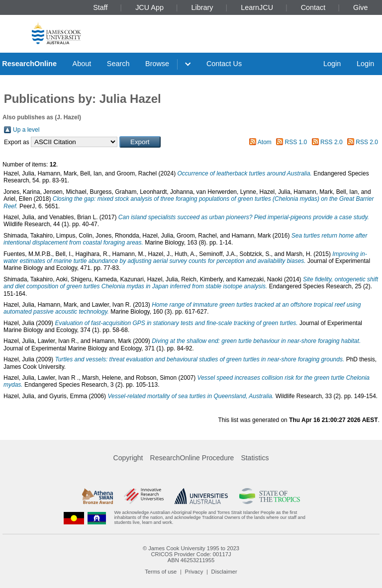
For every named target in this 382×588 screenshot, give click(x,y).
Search (118, 64)
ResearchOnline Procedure (192, 458)
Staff (100, 7)
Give (361, 7)
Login (332, 64)
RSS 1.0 (296, 142)
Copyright (128, 458)
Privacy (194, 572)
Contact (313, 7)
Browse (157, 64)
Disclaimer (224, 572)
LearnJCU (257, 7)
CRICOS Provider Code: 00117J (191, 554)
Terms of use (161, 572)
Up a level (26, 130)
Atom (265, 142)
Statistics (255, 458)
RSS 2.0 (332, 142)
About (82, 64)
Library (202, 7)
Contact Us (224, 64)
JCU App (149, 7)
